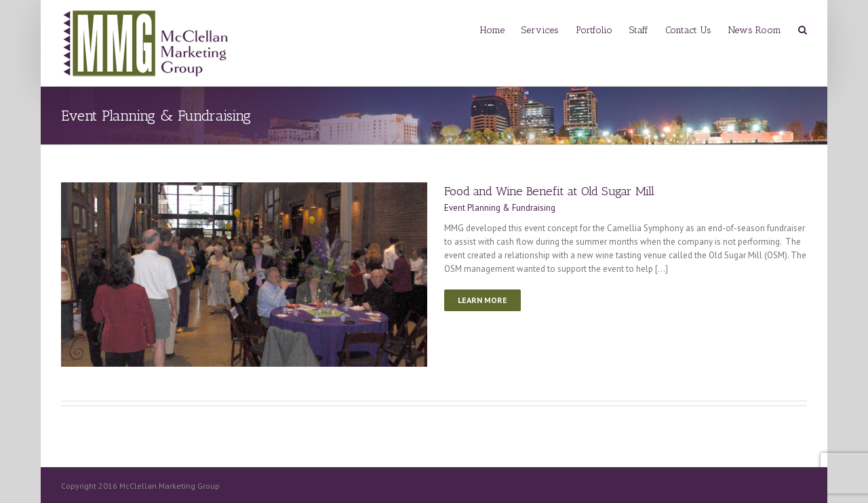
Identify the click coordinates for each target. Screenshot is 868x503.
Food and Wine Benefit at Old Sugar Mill (549, 191)
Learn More (482, 300)
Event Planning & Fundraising (500, 208)
